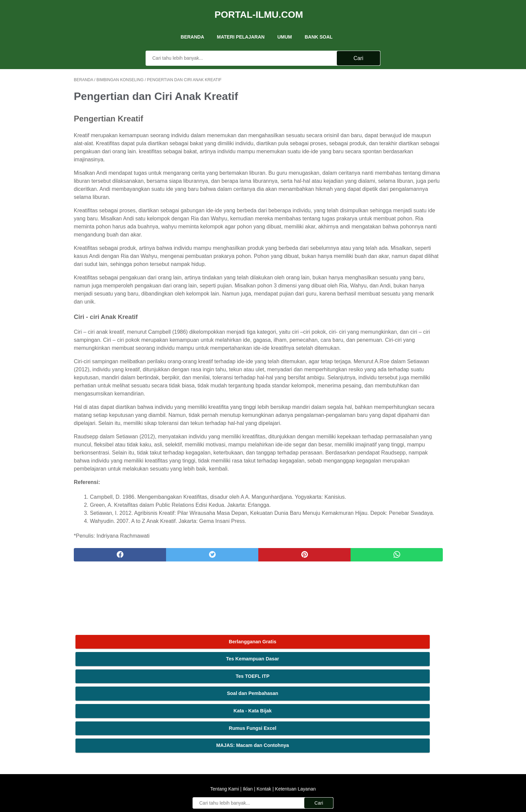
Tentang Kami (225, 729)
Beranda (193, 26)
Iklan (248, 729)
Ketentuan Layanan (295, 729)
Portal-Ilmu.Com (259, 8)
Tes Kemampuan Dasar (402, 97)
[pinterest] (232, 653)
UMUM (285, 26)
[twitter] (169, 653)
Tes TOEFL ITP (402, 114)
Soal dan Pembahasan (402, 131)
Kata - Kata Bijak (402, 148)
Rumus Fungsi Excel (402, 166)
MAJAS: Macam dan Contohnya (402, 183)
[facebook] (106, 653)
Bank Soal (319, 26)
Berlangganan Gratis (402, 79)
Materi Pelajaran (241, 26)
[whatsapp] (296, 653)
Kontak (264, 729)
